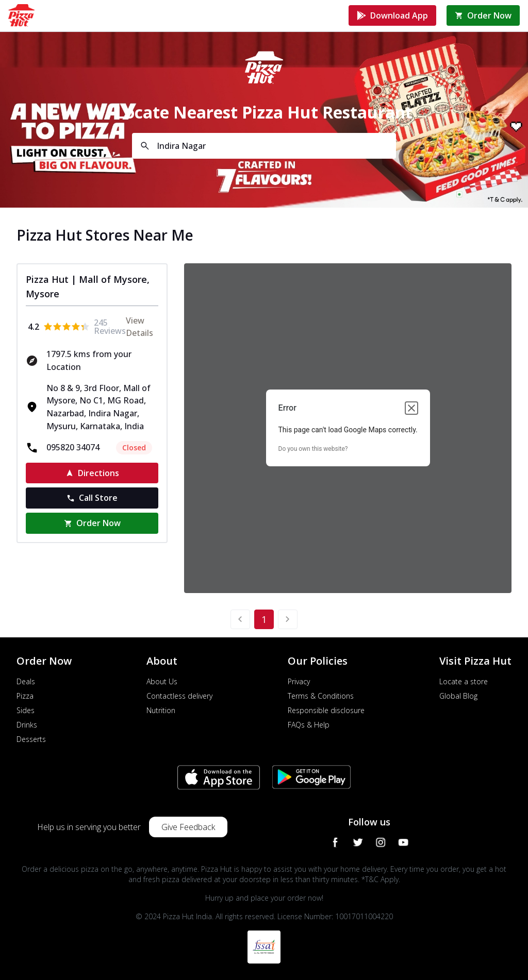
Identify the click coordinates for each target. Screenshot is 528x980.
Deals (26, 681)
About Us (162, 681)
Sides (26, 710)
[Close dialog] (411, 408)
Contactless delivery (179, 696)
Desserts (31, 739)
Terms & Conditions (321, 696)
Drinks (27, 725)
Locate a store (464, 681)
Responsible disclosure (326, 710)
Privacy (299, 681)
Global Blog (458, 696)
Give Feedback (188, 827)
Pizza (25, 696)
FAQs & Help (309, 725)
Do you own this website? (313, 449)
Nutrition (161, 710)
